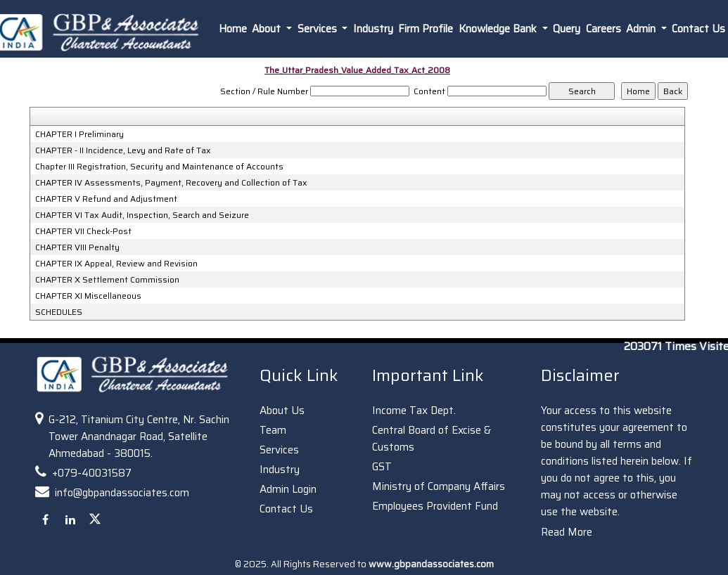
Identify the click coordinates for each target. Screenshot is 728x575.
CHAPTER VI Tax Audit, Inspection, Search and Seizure (142, 215)
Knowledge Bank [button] (499, 29)
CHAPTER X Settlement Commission (107, 280)
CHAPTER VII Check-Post (83, 231)
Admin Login (288, 489)
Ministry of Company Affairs (439, 486)
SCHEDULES (59, 312)
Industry (373, 29)
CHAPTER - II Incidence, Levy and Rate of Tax (123, 150)
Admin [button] (642, 29)
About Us (282, 411)
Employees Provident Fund (435, 506)
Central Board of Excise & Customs (432, 439)
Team (273, 430)
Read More (567, 532)
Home (233, 29)
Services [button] (319, 29)
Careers (604, 29)
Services (279, 450)
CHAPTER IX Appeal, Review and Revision (116, 264)
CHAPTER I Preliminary (79, 134)
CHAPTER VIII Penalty (77, 247)
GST (382, 467)
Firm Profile (426, 29)
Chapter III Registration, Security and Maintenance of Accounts (159, 167)
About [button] (268, 29)
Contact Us (286, 509)
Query (567, 29)
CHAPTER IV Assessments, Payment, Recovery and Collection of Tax (171, 183)
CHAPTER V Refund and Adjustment (106, 199)
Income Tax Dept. (414, 411)
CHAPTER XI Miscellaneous (88, 296)
